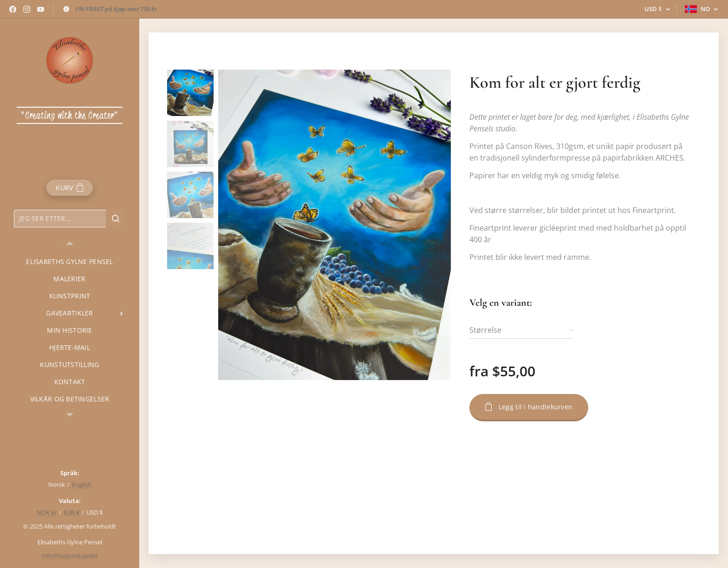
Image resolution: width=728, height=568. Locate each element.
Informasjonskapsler (70, 555)
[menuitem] (70, 261)
